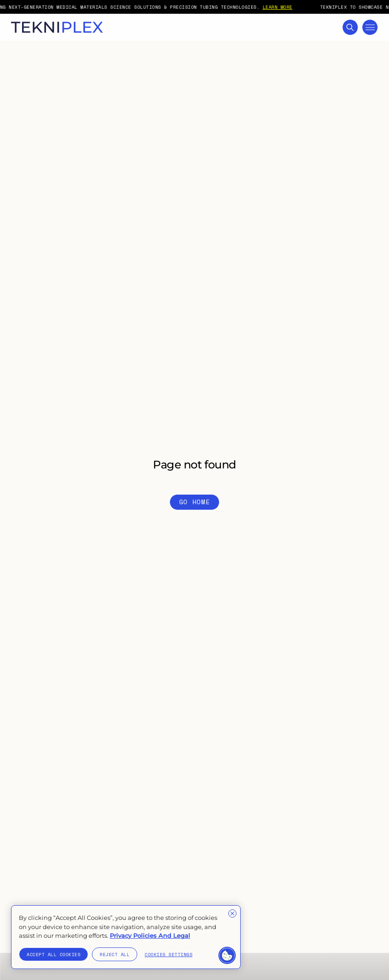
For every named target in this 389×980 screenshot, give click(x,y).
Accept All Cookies (54, 954)
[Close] (232, 913)
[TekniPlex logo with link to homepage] (57, 27)
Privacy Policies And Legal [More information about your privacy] (150, 935)
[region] (126, 937)
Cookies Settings (169, 954)
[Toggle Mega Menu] (370, 27)
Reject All (115, 954)
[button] (227, 956)
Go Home (195, 502)
